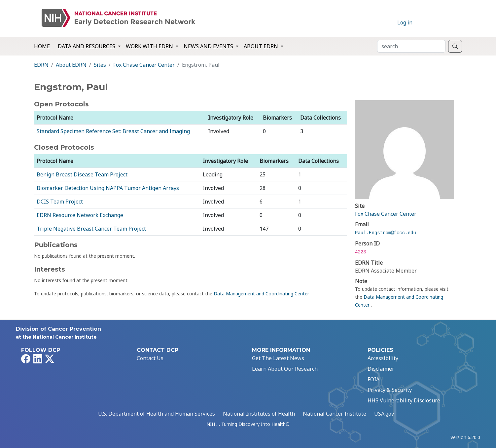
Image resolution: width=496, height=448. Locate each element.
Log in (405, 22)
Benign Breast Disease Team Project (82, 174)
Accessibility (383, 358)
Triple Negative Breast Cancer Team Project (91, 229)
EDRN (41, 65)
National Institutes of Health (259, 414)
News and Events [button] (209, 46)
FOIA (373, 379)
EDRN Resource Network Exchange (80, 215)
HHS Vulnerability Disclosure (404, 400)
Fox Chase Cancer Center (144, 65)
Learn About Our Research (285, 369)
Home (42, 46)
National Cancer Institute (335, 414)
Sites (100, 65)
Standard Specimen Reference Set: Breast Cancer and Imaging (113, 131)
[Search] (411, 46)
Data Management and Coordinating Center (261, 294)
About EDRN (71, 65)
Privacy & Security (390, 390)
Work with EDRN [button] (150, 46)
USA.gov (384, 414)
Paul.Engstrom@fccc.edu (386, 233)
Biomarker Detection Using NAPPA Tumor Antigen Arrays (108, 188)
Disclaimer (381, 369)
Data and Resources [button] (87, 46)
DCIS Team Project (60, 202)
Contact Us (150, 358)
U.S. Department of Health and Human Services (157, 414)
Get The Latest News (278, 358)
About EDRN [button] (262, 46)
